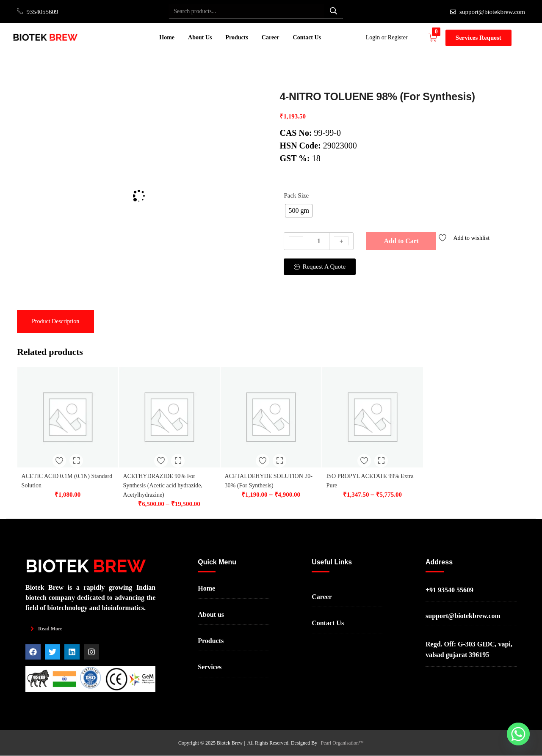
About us (211, 615)
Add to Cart (402, 241)
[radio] (299, 211)
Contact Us (307, 37)
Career (271, 37)
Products (236, 37)
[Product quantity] (319, 241)
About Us (200, 37)
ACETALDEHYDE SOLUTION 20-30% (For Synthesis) (265, 474)
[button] (437, 38)
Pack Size (296, 195)
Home (167, 37)
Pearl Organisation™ (342, 743)
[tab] (55, 322)
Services (210, 668)
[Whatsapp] (518, 734)
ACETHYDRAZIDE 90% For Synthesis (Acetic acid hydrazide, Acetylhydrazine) (169, 474)
